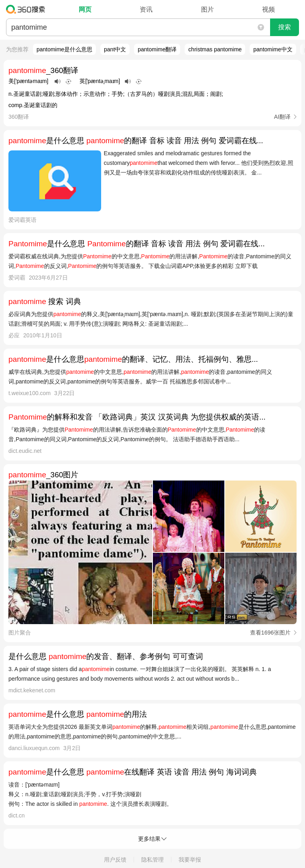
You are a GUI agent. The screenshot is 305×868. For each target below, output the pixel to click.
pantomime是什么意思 (64, 49)
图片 (207, 9)
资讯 (146, 9)
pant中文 (115, 49)
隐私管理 (152, 860)
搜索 (285, 27)
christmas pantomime (215, 49)
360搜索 (27, 9)
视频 (268, 9)
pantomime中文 (273, 49)
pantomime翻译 (157, 49)
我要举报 (190, 860)
